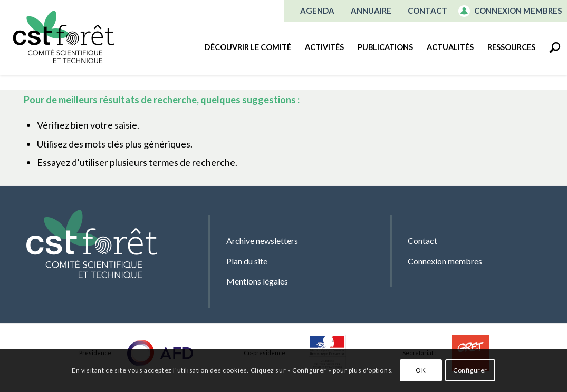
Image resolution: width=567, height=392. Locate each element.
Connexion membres (518, 11)
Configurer (470, 370)
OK (421, 370)
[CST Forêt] (63, 37)
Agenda (317, 11)
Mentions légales (257, 281)
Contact (427, 11)
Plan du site (247, 261)
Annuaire (371, 11)
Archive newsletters (262, 241)
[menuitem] (318, 11)
